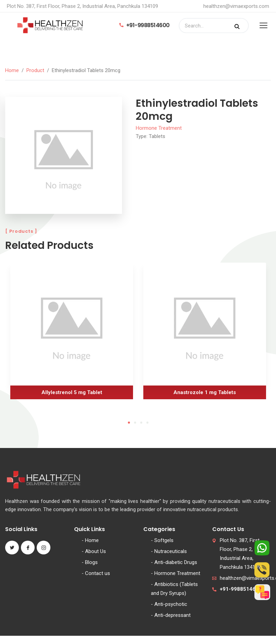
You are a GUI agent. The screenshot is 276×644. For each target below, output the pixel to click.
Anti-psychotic (171, 604)
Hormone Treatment (159, 128)
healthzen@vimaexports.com (236, 6)
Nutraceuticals (171, 551)
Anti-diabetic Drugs (176, 562)
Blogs (91, 562)
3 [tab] (141, 423)
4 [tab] (147, 423)
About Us (95, 551)
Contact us (98, 573)
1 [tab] (129, 423)
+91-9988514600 (145, 25)
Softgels (164, 540)
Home (12, 70)
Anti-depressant (172, 615)
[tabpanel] (72, 333)
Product (35, 70)
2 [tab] (135, 423)
